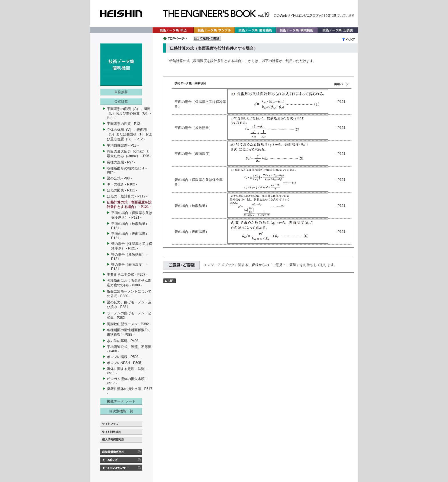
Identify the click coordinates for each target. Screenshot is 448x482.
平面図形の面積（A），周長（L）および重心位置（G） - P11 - (129, 113)
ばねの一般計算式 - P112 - (127, 196)
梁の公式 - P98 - (119, 178)
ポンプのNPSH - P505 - (125, 363)
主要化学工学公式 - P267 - (127, 275)
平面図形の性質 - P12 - (124, 124)
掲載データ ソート (121, 401)
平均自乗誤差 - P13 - (123, 145)
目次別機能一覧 (121, 411)
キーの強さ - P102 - (122, 184)
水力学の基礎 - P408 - (124, 341)
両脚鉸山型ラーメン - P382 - (129, 324)
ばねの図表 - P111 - (122, 190)
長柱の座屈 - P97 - (121, 162)
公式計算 (121, 102)
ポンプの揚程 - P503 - (124, 357)
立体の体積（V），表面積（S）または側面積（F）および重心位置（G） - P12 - (130, 134)
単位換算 (121, 92)
